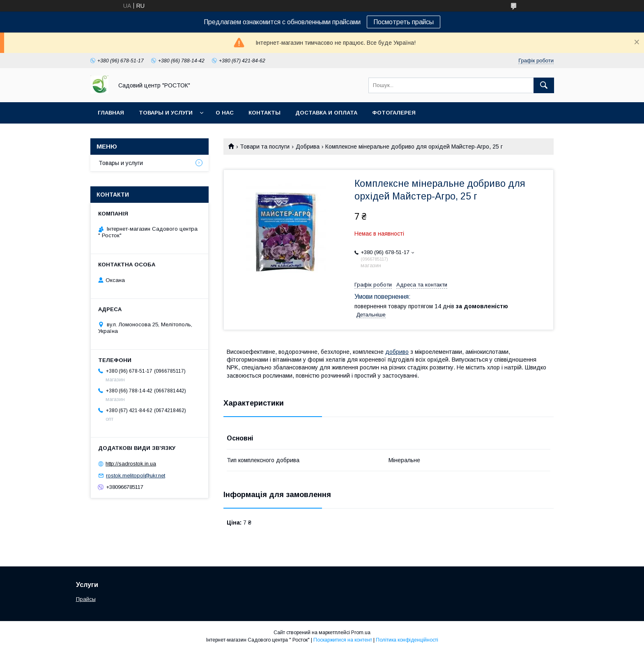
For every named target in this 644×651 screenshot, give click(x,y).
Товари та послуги (265, 147)
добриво (397, 352)
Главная (111, 113)
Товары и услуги (166, 113)
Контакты (264, 113)
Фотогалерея (394, 113)
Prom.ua (361, 633)
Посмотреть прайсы (404, 22)
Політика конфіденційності (407, 640)
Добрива (308, 147)
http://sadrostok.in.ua (131, 464)
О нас (225, 113)
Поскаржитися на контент (343, 640)
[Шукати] (544, 85)
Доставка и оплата (326, 113)
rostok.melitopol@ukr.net (136, 476)
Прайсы (86, 599)
